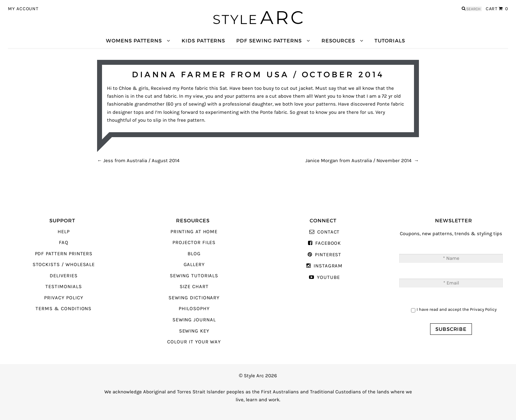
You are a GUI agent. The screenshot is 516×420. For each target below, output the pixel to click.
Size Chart (194, 287)
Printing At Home (194, 232)
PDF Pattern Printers (64, 254)
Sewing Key (194, 331)
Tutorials (390, 41)
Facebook (328, 243)
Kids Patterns (203, 41)
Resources (338, 41)
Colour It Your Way (194, 342)
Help (64, 232)
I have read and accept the (457, 309)
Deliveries (64, 276)
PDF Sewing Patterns (269, 41)
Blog (194, 254)
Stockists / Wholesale (64, 265)
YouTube (328, 277)
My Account (23, 9)
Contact (329, 232)
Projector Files (194, 243)
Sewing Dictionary (194, 298)
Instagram (328, 266)
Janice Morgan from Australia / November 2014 (362, 161)
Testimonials (64, 287)
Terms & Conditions (64, 309)
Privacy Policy (64, 298)
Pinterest (328, 255)
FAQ (64, 243)
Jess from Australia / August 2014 (138, 161)
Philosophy (194, 309)
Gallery (194, 265)
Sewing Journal (194, 320)
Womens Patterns (134, 41)
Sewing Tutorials (194, 276)
